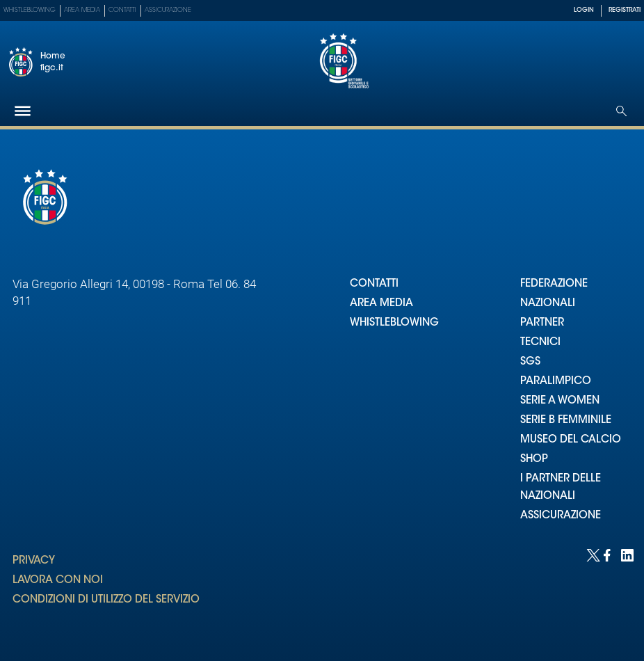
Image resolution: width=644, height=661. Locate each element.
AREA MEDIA (381, 304)
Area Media (82, 10)
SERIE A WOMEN (560, 401)
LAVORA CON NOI (58, 581)
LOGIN (584, 10)
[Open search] (621, 111)
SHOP (534, 460)
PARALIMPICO (556, 382)
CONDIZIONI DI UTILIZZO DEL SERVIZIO (106, 600)
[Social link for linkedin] (626, 554)
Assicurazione (168, 10)
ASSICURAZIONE (561, 516)
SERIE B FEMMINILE (566, 421)
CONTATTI (374, 284)
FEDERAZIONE (554, 284)
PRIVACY (34, 561)
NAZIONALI (548, 304)
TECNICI (540, 343)
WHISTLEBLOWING (394, 323)
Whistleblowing (30, 10)
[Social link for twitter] (591, 554)
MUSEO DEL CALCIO (571, 440)
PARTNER (542, 323)
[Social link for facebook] (609, 554)
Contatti (122, 10)
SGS (530, 362)
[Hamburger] (23, 111)
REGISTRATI (625, 10)
